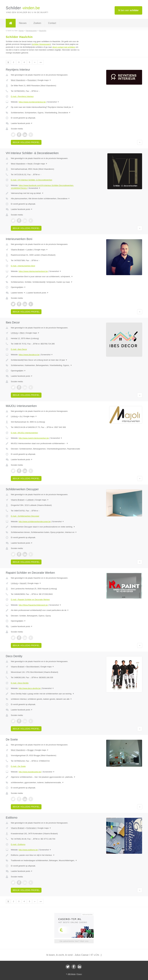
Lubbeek (30, 500)
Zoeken (37, 23)
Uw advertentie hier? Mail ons (74, 941)
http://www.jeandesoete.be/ (30, 772)
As (21, 416)
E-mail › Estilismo (18, 844)
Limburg (14, 333)
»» (41, 62)
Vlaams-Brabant (18, 250)
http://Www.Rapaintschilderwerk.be (33, 605)
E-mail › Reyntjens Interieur (22, 96)
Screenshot (53, 102)
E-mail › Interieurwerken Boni (23, 266)
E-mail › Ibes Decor (19, 349)
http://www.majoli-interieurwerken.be (34, 438)
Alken (22, 333)
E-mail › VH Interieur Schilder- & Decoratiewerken (32, 180)
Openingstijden (18, 287)
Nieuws (23, 23)
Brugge (30, 750)
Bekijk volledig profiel (26, 142)
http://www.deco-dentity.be (30, 688)
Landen (30, 250)
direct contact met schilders (64, 47)
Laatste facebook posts (22, 123)
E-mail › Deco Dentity (20, 683)
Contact (52, 23)
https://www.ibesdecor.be (29, 355)
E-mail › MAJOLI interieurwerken (24, 433)
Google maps (44, 80)
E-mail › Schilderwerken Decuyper (25, 516)
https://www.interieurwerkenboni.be (33, 271)
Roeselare (32, 80)
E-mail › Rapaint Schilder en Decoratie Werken (30, 599)
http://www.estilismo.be (28, 850)
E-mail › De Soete (18, 766)
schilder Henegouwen (41, 44)
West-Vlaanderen (18, 80)
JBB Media (71, 974)
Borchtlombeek (33, 667)
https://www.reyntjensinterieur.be (32, 102)
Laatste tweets (18, 293)
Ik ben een (128, 10)
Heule (30, 164)
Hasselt (23, 583)
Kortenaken (31, 828)
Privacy (79, 974)
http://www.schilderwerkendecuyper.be (35, 522)
